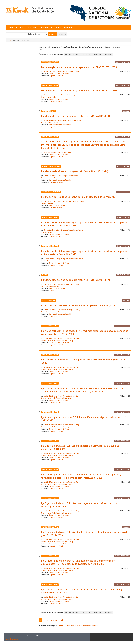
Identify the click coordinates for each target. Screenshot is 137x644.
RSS (61, 626)
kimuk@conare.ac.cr (13, 639)
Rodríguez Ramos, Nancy (52, 72)
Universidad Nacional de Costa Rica (61, 125)
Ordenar (107, 47)
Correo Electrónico (73, 54)
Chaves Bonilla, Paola (48, 97)
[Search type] (37, 34)
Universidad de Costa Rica (58, 206)
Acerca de (19, 27)
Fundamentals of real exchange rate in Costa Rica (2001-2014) (75, 171)
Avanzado (62, 34)
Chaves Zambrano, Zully (52, 230)
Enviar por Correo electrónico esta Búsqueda (83, 626)
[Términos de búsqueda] (16, 34)
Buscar (52, 34)
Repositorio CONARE (57, 76)
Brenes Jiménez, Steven (54, 312)
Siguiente (54, 620)
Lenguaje (68, 27)
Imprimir (98, 54)
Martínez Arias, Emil (68, 120)
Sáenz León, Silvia (50, 152)
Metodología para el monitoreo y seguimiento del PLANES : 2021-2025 (79, 67)
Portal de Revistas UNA (57, 182)
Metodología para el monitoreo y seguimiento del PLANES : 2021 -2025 (79, 91)
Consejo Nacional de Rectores (59, 74)
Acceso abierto (56, 27)
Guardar (109, 54)
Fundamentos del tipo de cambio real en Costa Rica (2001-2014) (76, 116)
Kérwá (52, 291)
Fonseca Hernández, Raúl (52, 176)
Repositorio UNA (55, 127)
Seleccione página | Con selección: (52, 54)
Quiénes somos (31, 27)
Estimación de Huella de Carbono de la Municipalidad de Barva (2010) (79, 197)
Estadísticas (44, 27)
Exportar (88, 54)
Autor (9, 40)
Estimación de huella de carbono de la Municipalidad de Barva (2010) (78, 305)
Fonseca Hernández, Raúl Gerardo (55, 284)
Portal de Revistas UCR (57, 208)
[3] (62, 620)
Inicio (11, 27)
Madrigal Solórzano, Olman (70, 72)
